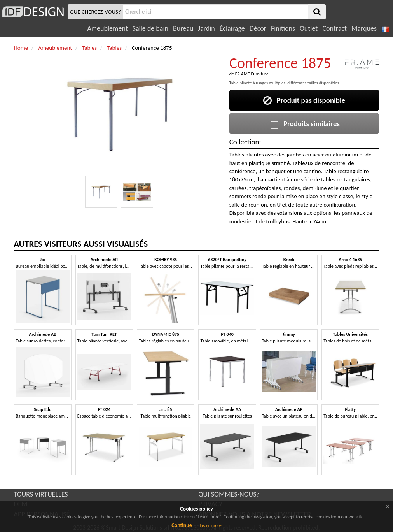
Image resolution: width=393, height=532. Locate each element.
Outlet (309, 28)
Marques (364, 28)
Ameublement (107, 28)
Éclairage (232, 28)
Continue (182, 525)
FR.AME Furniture (252, 74)
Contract (334, 28)
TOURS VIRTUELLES (41, 494)
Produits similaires (304, 124)
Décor (258, 28)
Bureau (183, 28)
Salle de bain (150, 28)
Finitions (283, 28)
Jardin (206, 28)
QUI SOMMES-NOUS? (229, 494)
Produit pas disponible (304, 100)
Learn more (211, 525)
